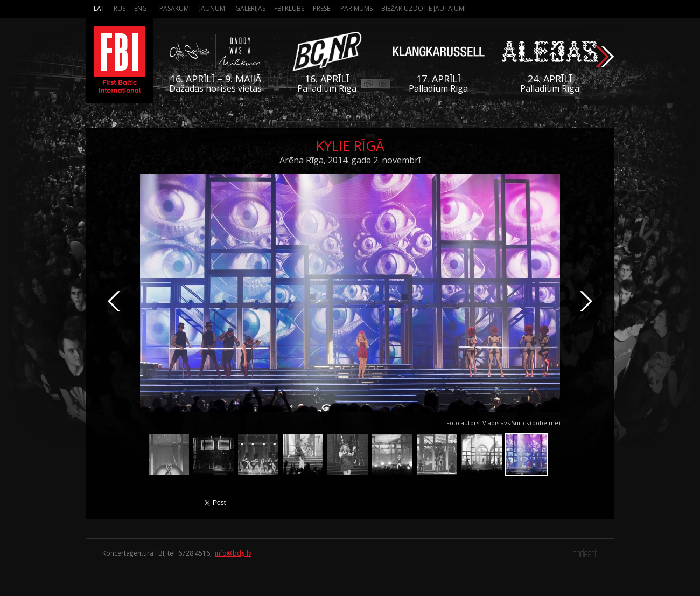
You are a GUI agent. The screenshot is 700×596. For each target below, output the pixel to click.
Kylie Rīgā (350, 145)
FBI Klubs (289, 8)
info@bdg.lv (233, 553)
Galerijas (250, 8)
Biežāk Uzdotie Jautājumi (423, 8)
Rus (120, 8)
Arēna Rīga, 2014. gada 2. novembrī (350, 160)
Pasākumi (175, 8)
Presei (322, 8)
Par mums (356, 8)
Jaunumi (213, 8)
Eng (141, 8)
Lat (99, 8)
